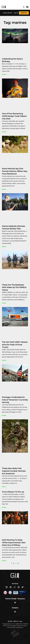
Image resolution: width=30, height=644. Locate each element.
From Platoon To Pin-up (13, 492)
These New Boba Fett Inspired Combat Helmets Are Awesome (14, 471)
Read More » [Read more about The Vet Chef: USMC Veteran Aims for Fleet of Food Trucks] (4, 360)
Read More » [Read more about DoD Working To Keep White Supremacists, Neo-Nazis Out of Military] (4, 560)
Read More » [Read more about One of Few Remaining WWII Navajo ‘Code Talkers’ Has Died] (4, 132)
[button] (24, 7)
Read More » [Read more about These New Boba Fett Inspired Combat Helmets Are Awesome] (4, 487)
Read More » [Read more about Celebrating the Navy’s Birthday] (4, 74)
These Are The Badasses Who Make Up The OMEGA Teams (14, 287)
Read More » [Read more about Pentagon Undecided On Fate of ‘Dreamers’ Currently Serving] (4, 415)
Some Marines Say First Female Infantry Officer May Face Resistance (15, 171)
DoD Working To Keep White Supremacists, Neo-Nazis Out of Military (14, 542)
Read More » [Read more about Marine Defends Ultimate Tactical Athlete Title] (4, 247)
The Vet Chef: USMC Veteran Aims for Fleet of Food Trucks (15, 345)
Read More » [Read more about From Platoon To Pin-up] (4, 507)
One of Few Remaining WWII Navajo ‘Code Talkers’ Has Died (14, 116)
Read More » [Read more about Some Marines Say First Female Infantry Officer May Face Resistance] (4, 189)
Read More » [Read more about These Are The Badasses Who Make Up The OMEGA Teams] (4, 303)
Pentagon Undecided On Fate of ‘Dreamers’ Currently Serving (15, 400)
